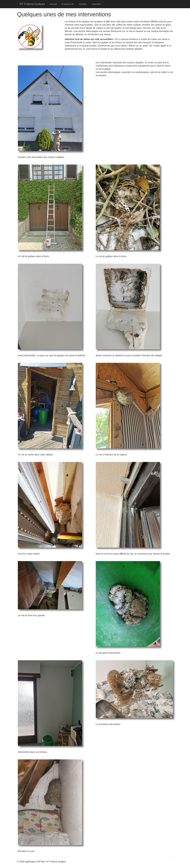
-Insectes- (96, 4)
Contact (83, 4)
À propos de (68, 4)
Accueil (53, 4)
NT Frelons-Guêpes (32, 4)
